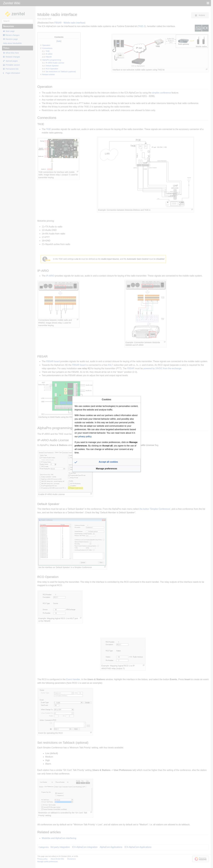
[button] (107, 462)
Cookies (106, 399)
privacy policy (85, 436)
